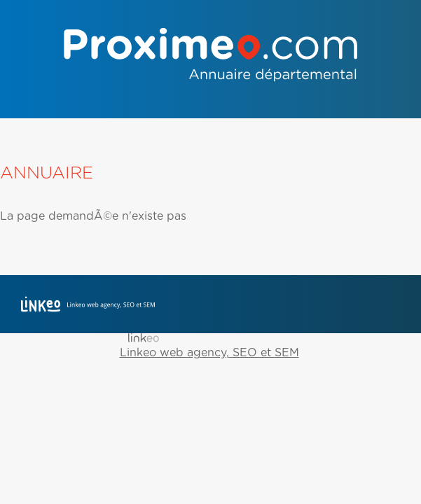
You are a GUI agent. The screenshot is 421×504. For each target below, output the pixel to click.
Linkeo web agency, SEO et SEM (209, 353)
